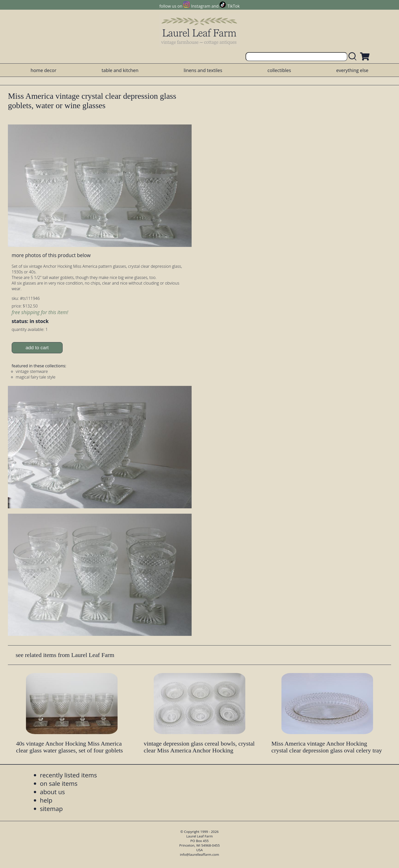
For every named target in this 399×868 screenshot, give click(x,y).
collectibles (279, 70)
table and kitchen (120, 70)
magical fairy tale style (36, 377)
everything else (352, 70)
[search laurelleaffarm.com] (354, 57)
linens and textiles (203, 70)
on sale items (59, 783)
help (46, 800)
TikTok (234, 6)
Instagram (201, 6)
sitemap (51, 809)
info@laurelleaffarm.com (199, 855)
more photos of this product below (51, 255)
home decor (43, 70)
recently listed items (68, 775)
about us (52, 792)
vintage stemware (32, 371)
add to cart (37, 348)
